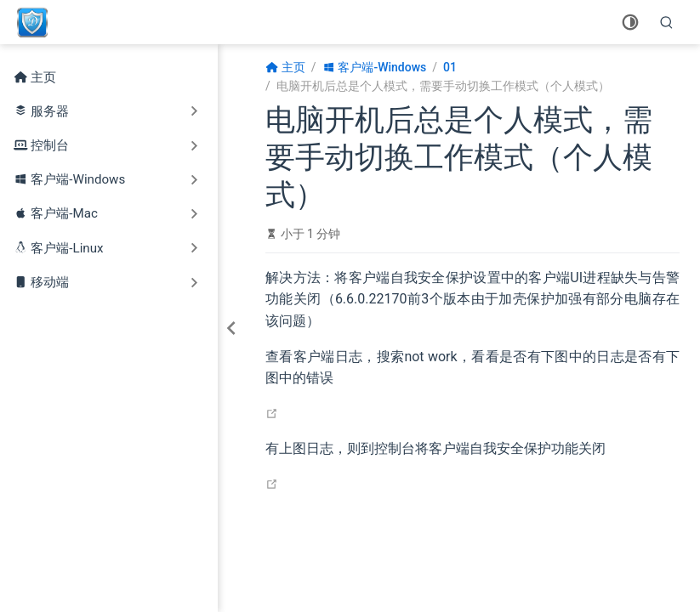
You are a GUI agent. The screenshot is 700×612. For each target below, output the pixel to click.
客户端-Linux (67, 248)
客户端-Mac (64, 213)
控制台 (50, 145)
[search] (667, 22)
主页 (35, 78)
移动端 (50, 282)
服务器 (50, 111)
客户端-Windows (78, 179)
